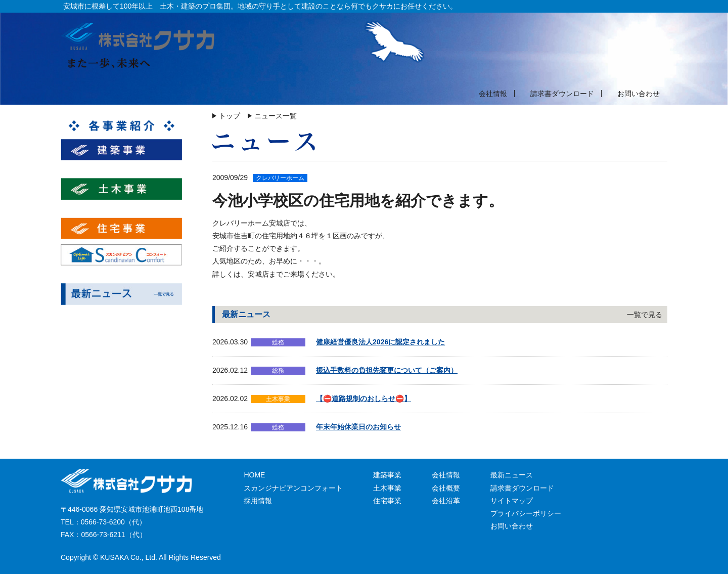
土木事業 (387, 488)
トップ (230, 116)
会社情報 (493, 94)
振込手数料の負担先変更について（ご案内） (387, 370)
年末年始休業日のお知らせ (358, 427)
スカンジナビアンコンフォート (293, 488)
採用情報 (258, 501)
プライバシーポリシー (526, 513)
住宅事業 (387, 501)
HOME (254, 475)
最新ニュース (512, 475)
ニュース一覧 (276, 116)
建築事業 (387, 475)
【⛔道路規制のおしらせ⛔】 (363, 399)
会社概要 (446, 488)
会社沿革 (446, 501)
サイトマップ (512, 501)
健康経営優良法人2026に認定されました (380, 342)
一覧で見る (645, 315)
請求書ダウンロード (562, 94)
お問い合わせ (639, 94)
